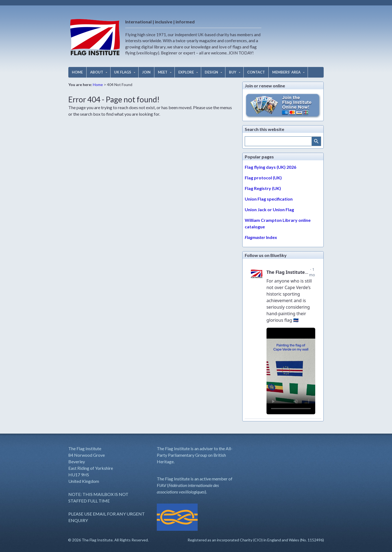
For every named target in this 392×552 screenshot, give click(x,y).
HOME (77, 72)
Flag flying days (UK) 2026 (270, 167)
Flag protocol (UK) (263, 178)
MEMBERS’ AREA (286, 72)
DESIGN (211, 72)
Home (98, 85)
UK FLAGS (123, 72)
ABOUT (97, 72)
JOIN (146, 72)
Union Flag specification (269, 199)
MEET (163, 72)
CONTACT (256, 72)
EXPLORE (186, 72)
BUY (233, 72)
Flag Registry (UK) (263, 188)
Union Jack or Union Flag (269, 209)
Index (261, 237)
